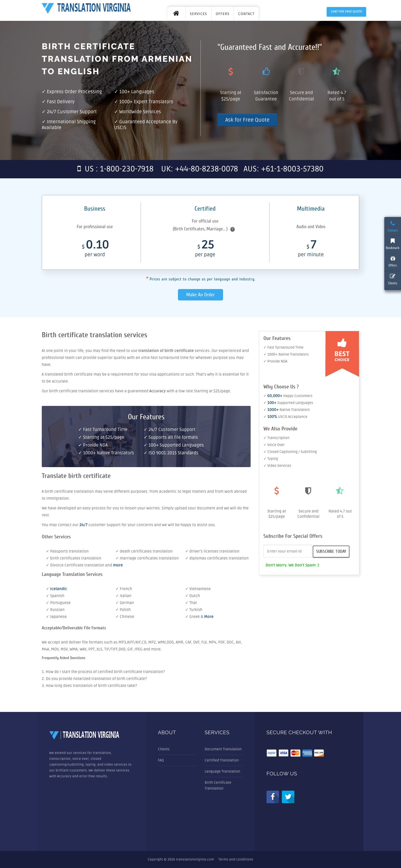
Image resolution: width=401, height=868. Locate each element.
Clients (164, 749)
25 (205, 250)
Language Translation (222, 771)
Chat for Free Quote (346, 12)
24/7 (84, 525)
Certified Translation (222, 760)
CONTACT (246, 14)
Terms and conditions (236, 860)
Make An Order (200, 295)
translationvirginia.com (195, 860)
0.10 (95, 250)
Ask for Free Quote (247, 120)
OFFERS (223, 14)
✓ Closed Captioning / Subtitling (290, 452)
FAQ (161, 760)
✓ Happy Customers (288, 396)
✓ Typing (271, 459)
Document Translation (223, 749)
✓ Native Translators (287, 410)
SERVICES (199, 14)
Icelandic (59, 589)
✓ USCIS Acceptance (285, 417)
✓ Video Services (277, 466)
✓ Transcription (276, 438)
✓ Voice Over (274, 445)
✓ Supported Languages (288, 403)
